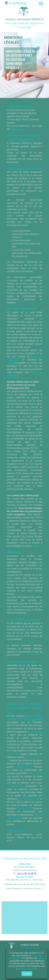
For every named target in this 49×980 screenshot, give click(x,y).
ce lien (35, 546)
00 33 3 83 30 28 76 (27, 873)
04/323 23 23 (32, 948)
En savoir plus (35, 732)
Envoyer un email (24, 877)
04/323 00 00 (20, 3)
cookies (10, 363)
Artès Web (24, 864)
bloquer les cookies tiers (27, 969)
